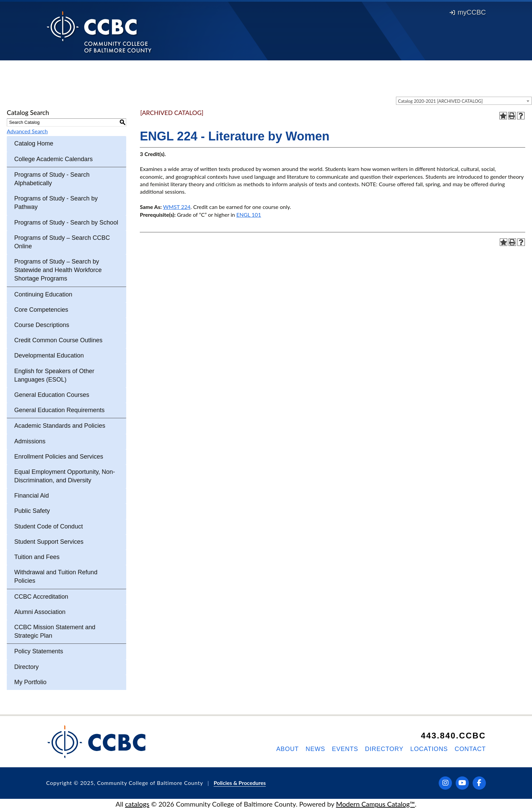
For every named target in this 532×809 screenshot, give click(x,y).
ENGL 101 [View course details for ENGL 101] (249, 215)
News (316, 749)
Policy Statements (39, 651)
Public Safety (32, 511)
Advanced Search (27, 131)
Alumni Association (40, 612)
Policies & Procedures (240, 783)
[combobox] (464, 101)
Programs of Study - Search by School (66, 223)
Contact (470, 749)
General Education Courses (52, 395)
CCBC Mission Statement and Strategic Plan (55, 631)
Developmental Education (49, 355)
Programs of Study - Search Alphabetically (52, 179)
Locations (429, 749)
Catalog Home (34, 143)
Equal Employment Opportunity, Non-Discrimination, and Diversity (65, 476)
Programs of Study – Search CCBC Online (62, 242)
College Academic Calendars (53, 159)
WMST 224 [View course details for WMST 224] (177, 207)
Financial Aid (32, 496)
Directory (26, 667)
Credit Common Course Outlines (58, 340)
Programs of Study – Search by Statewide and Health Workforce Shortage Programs (58, 270)
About (288, 749)
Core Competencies (41, 310)
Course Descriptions (42, 325)
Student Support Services (49, 542)
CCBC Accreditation (41, 597)
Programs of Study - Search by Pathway (56, 203)
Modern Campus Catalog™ (375, 804)
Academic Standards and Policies (60, 426)
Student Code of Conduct (49, 526)
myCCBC (468, 12)
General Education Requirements (59, 410)
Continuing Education (43, 294)
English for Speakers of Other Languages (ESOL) (54, 375)
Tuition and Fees (37, 557)
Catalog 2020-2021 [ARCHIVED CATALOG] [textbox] (440, 101)
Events (345, 749)
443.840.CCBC (453, 736)
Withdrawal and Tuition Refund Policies (56, 576)
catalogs (137, 804)
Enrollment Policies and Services (59, 457)
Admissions (30, 441)
